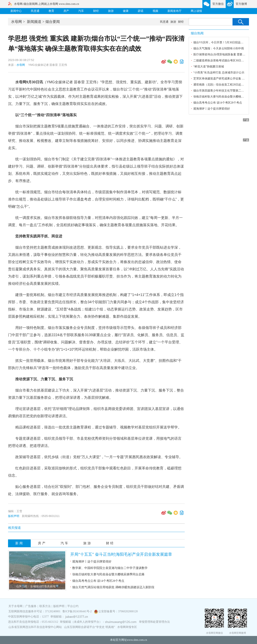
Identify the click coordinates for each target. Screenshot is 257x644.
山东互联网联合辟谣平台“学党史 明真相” (90, 627)
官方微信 (218, 4)
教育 (51, 11)
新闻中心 (16, 11)
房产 (66, 11)
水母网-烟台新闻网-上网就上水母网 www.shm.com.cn (46, 4)
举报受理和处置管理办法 (154, 622)
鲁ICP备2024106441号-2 (77, 611)
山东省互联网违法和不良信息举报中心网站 (35, 627)
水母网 (16, 22)
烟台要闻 (53, 22)
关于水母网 (16, 606)
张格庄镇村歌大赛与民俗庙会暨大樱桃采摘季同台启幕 (108, 574)
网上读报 (196, 11)
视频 (155, 11)
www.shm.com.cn (137, 640)
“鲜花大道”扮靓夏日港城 (209, 67)
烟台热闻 (197, 33)
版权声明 (14, 516)
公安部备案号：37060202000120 (118, 611)
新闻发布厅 (174, 11)
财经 (96, 11)
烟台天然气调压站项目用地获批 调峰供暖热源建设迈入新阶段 (113, 587)
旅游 (111, 11)
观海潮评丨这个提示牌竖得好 (92, 562)
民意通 (35, 11)
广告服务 (31, 606)
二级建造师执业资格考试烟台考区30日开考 (220, 61)
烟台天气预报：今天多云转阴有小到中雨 (219, 48)
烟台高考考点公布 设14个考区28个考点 (98, 581)
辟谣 (141, 11)
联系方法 (45, 606)
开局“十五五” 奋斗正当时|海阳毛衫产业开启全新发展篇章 (121, 554)
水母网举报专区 (127, 627)
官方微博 (241, 4)
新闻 (19, 543)
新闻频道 (34, 22)
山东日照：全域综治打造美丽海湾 (37, 586)
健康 (126, 11)
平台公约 (73, 606)
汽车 (81, 11)
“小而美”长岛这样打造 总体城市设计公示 (219, 73)
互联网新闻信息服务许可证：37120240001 (34, 611)
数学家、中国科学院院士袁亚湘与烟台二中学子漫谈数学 (110, 568)
